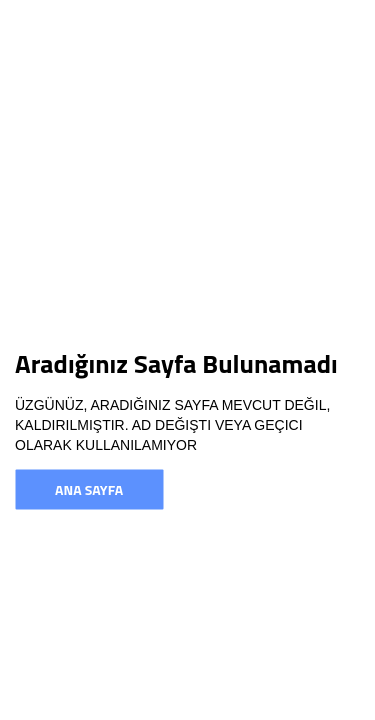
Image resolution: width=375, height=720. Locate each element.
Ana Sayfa (89, 489)
